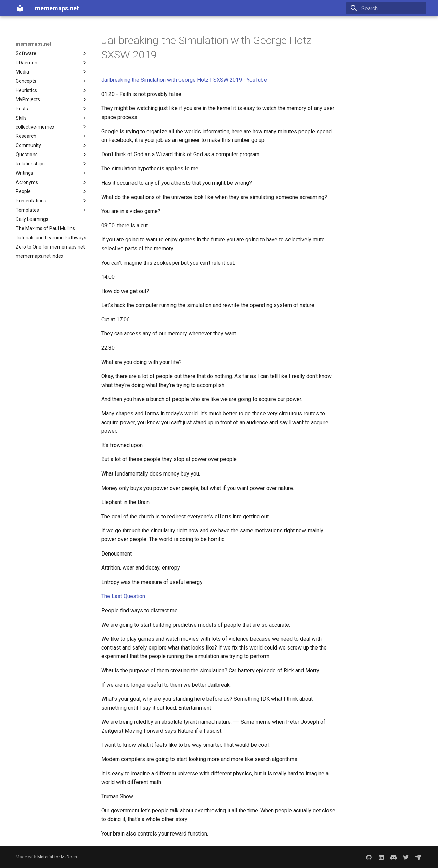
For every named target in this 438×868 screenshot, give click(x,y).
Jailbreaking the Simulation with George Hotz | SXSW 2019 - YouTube (184, 80)
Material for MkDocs (57, 857)
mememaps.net (34, 44)
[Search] (386, 8)
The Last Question (123, 596)
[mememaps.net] (20, 8)
